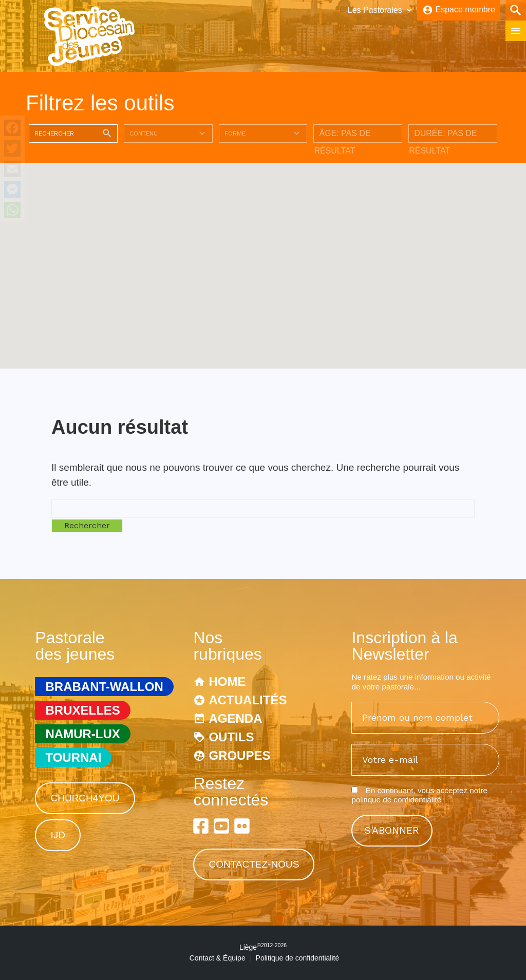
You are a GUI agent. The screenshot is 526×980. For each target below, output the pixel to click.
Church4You (85, 798)
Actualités (248, 700)
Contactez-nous (254, 864)
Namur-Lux (82, 734)
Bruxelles (82, 710)
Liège (263, 947)
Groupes (239, 755)
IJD (58, 835)
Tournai (73, 757)
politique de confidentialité (396, 800)
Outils (231, 737)
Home (227, 681)
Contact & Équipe (218, 958)
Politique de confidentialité (298, 958)
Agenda (235, 718)
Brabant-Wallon (104, 687)
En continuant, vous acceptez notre (419, 795)
